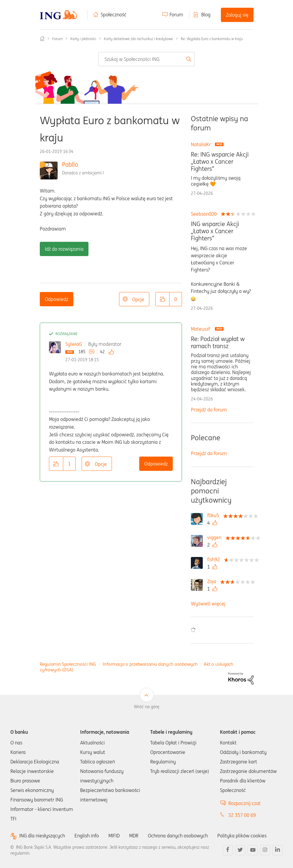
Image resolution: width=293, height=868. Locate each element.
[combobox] (147, 59)
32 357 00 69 (242, 815)
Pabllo (70, 164)
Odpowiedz (57, 299)
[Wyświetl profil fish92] (215, 559)
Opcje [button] (138, 299)
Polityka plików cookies (242, 836)
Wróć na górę (147, 707)
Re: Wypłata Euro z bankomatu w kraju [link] (212, 39)
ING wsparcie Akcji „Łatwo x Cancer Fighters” (215, 231)
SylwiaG (74, 344)
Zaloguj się (237, 15)
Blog (206, 15)
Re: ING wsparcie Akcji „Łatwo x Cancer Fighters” (220, 162)
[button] (162, 299)
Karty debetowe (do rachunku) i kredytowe (138, 39)
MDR (134, 836)
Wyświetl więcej (208, 604)
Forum (176, 15)
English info (87, 836)
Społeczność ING (42, 39)
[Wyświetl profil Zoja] (213, 581)
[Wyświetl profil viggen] (216, 537)
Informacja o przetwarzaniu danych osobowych (150, 664)
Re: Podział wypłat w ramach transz (218, 343)
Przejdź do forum (209, 410)
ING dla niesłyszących (42, 836)
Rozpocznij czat (244, 803)
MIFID (114, 836)
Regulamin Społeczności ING (68, 664)
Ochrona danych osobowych (178, 836)
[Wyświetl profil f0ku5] (215, 515)
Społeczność (114, 15)
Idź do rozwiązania (64, 249)
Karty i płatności (83, 39)
